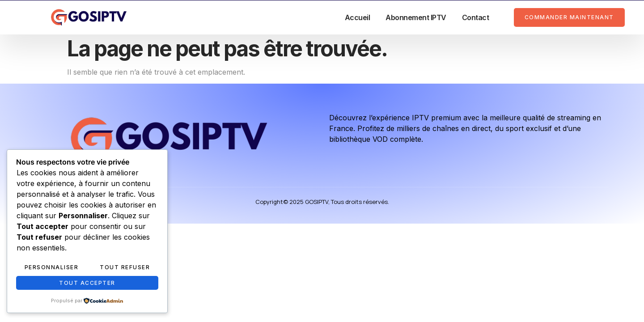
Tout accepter (87, 283)
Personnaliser (52, 267)
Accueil (358, 17)
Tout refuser (125, 267)
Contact (476, 17)
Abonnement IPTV (416, 17)
